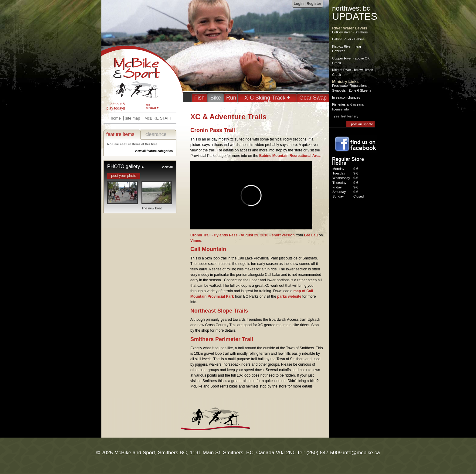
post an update (362, 124)
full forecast (151, 106)
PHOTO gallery (124, 166)
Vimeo (196, 241)
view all (167, 167)
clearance (156, 134)
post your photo (124, 176)
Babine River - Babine (348, 39)
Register (314, 4)
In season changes (346, 97)
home (116, 118)
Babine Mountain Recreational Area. (290, 156)
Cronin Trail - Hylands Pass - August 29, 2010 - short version (243, 235)
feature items (120, 134)
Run (231, 98)
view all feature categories (154, 151)
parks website (289, 296)
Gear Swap (313, 98)
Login (299, 4)
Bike (215, 98)
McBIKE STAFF (158, 118)
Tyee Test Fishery (345, 116)
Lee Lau (311, 235)
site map (133, 118)
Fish (199, 98)
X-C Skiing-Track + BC (267, 100)
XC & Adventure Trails (142, 74)
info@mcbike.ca (361, 453)
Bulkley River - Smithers (350, 32)
